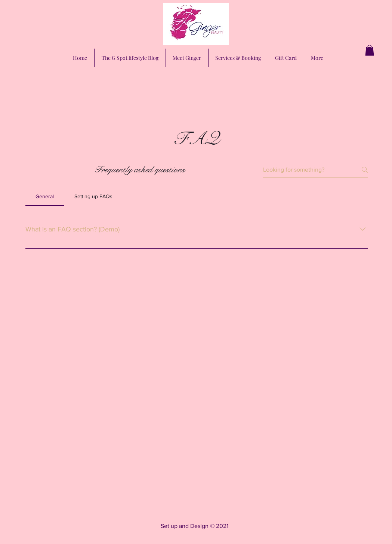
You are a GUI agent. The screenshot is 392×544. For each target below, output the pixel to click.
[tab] (45, 196)
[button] (370, 50)
